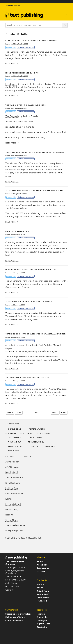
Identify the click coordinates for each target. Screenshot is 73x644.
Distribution (42, 627)
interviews (45, 433)
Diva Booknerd (13, 483)
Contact (9, 590)
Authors (40, 584)
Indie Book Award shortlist (20, 231)
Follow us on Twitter (15, 617)
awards (12, 433)
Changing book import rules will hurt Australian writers (36, 334)
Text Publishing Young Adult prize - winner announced (34, 191)
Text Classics (43, 598)
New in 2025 (43, 594)
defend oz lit (15, 429)
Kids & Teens (43, 591)
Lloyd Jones (11, 84)
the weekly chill (36, 442)
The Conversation (14, 478)
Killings (9, 499)
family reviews (15, 446)
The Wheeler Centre (15, 525)
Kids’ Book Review (14, 494)
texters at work (37, 429)
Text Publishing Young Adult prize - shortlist (29, 302)
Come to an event (14, 620)
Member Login (14, 5)
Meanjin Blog (12, 509)
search (65, 25)
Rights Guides (43, 624)
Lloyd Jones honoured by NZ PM (22, 73)
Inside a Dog (12, 488)
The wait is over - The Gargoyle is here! (26, 105)
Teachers (41, 614)
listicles (34, 446)
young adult (15, 442)
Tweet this (12, 47)
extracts (28, 433)
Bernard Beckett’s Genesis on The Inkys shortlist (31, 41)
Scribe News (11, 520)
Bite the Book (12, 472)
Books (40, 588)
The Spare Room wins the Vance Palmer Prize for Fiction (35, 152)
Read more (12, 64)
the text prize (35, 438)
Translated (42, 601)
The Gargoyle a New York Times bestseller (27, 378)
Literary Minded (13, 504)
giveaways (50, 446)
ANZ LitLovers (12, 467)
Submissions (43, 568)
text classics (15, 438)
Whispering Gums (14, 531)
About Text (42, 565)
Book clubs (42, 617)
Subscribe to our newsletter (19, 614)
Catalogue (42, 620)
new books (14, 451)
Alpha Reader (12, 462)
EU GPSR (41, 571)
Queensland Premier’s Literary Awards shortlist (31, 270)
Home (40, 562)
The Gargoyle (12, 116)
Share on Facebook (27, 47)
